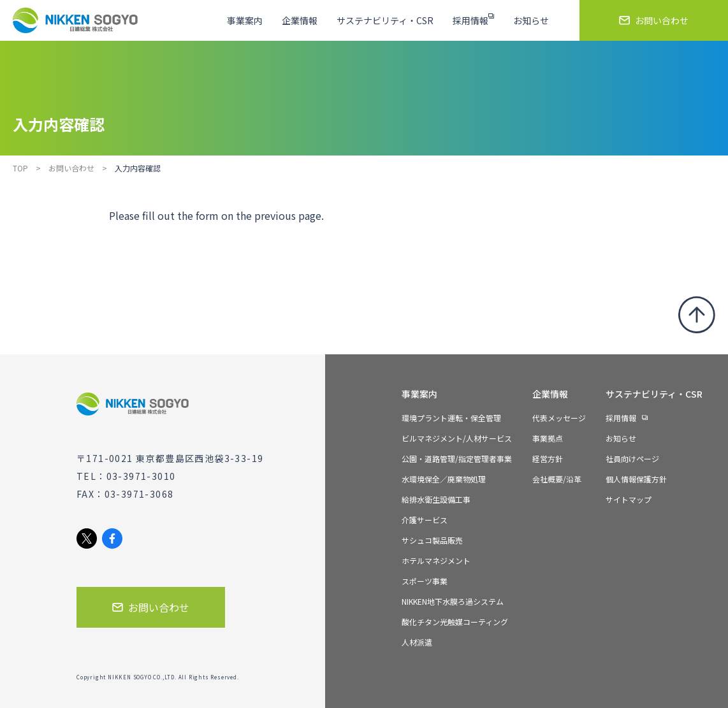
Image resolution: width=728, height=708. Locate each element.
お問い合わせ (71, 168)
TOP (20, 168)
